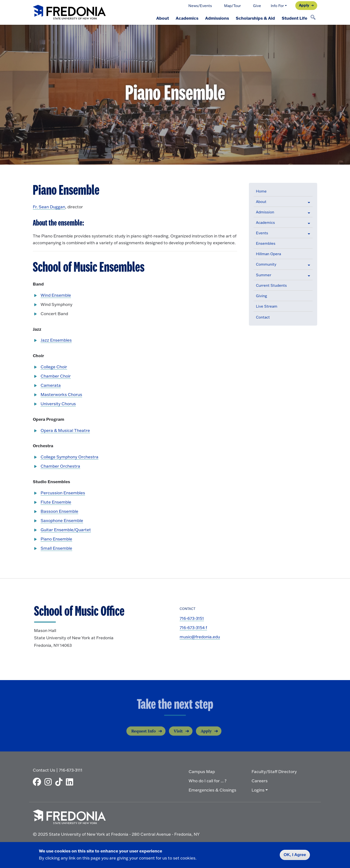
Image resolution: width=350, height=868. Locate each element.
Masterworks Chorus (61, 394)
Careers (260, 781)
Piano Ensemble (56, 539)
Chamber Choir (56, 376)
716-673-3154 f (193, 628)
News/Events (200, 6)
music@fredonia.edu (200, 637)
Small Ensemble (56, 548)
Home (261, 191)
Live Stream (267, 306)
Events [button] (262, 233)
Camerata (51, 385)
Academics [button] (265, 223)
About (163, 18)
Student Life (294, 18)
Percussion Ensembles (63, 493)
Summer (264, 275)
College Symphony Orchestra (70, 457)
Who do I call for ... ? (208, 781)
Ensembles (266, 243)
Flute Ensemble (56, 502)
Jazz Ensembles (56, 340)
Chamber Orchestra (60, 466)
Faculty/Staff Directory (274, 771)
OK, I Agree (295, 855)
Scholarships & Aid (255, 18)
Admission (265, 212)
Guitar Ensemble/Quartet (66, 530)
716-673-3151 (192, 618)
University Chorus (58, 404)
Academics (187, 18)
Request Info (144, 735)
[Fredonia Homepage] (69, 13)
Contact (263, 317)
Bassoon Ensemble (59, 511)
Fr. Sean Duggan (49, 207)
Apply (304, 5)
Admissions (217, 18)
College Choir (54, 367)
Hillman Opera (268, 254)
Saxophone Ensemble (62, 520)
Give (257, 6)
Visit (178, 735)
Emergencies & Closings (212, 790)
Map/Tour (232, 6)
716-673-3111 (71, 770)
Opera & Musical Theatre (65, 430)
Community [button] (266, 264)
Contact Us (44, 770)
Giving (262, 296)
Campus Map (202, 771)
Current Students (271, 285)
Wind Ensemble (56, 295)
